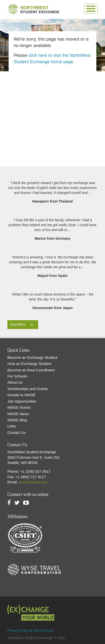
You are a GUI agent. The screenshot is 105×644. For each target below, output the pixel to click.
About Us (15, 382)
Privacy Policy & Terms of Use (30, 630)
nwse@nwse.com (33, 482)
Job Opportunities (22, 401)
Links (12, 426)
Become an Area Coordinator (31, 370)
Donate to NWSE (21, 395)
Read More (22, 324)
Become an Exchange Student (32, 357)
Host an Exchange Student (29, 364)
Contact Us (17, 432)
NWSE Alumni (19, 407)
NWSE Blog (17, 420)
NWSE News (18, 414)
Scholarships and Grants (28, 389)
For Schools (17, 376)
